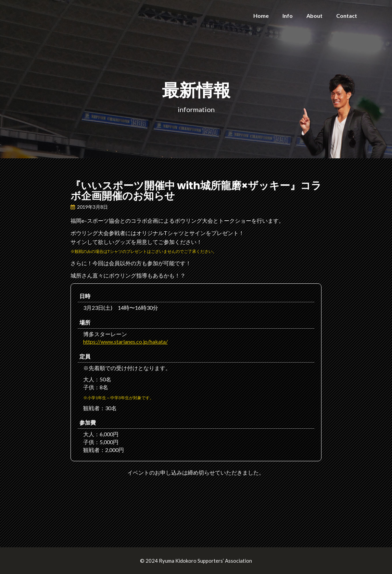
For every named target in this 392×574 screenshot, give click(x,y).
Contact (347, 16)
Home (261, 16)
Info (288, 16)
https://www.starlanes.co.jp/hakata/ (125, 341)
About (314, 16)
